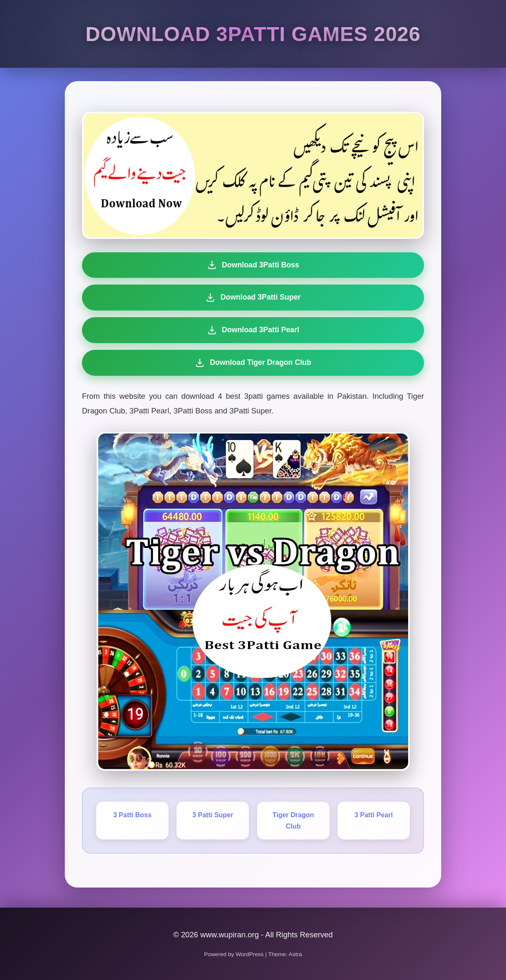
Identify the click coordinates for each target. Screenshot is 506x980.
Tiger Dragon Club (293, 821)
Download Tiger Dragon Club (251, 363)
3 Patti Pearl (374, 815)
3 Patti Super (213, 815)
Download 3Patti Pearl (252, 330)
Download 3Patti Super (253, 298)
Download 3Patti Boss (253, 265)
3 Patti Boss (133, 815)
